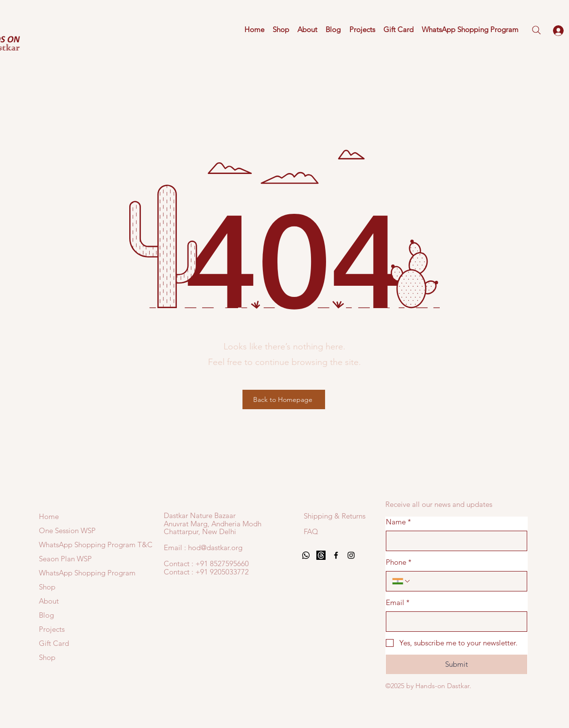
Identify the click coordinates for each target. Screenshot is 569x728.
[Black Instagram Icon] (351, 555)
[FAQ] (312, 531)
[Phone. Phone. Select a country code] (401, 581)
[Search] (536, 30)
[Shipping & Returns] (335, 516)
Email (398, 602)
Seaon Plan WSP (65, 559)
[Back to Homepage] (284, 399)
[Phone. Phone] (466, 581)
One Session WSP (66, 530)
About (49, 601)
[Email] (454, 622)
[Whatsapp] (306, 555)
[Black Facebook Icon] (336, 555)
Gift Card (54, 643)
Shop (47, 587)
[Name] (454, 541)
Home (49, 516)
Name (398, 522)
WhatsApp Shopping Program (66, 573)
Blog (46, 615)
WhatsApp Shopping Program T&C (66, 545)
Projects (52, 629)
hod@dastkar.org (215, 547)
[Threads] (321, 555)
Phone (399, 562)
